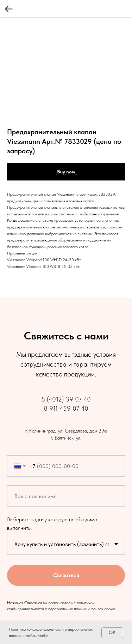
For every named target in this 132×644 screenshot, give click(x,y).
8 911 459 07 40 (66, 408)
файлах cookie (103, 609)
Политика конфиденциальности (36, 629)
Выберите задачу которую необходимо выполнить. (52, 523)
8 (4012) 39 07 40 (66, 399)
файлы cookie (37, 636)
